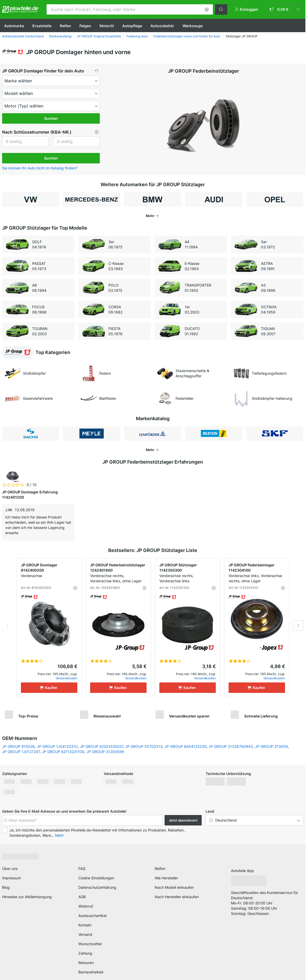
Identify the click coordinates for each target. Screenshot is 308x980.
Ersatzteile (42, 26)
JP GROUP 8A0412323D (185, 746)
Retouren (86, 963)
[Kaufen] (49, 688)
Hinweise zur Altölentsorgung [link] (27, 897)
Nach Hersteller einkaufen (177, 897)
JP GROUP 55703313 (144, 746)
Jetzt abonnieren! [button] (183, 820)
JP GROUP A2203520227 (101, 746)
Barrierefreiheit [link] (91, 972)
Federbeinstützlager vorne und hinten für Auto (187, 36)
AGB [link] (82, 897)
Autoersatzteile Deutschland (23, 36)
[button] (207, 9)
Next (298, 625)
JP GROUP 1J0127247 (21, 752)
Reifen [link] (160, 868)
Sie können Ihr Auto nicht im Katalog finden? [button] (40, 168)
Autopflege (132, 26)
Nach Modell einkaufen (174, 887)
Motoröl (107, 26)
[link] (284, 9)
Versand (85, 934)
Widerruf (86, 906)
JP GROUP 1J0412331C (57, 746)
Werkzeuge (193, 26)
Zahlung (85, 953)
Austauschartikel (92, 916)
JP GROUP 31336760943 (231, 746)
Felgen (85, 26)
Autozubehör (162, 26)
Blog (6, 887)
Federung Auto (137, 36)
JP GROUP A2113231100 (63, 752)
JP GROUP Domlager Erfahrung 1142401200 (30, 495)
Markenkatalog (60, 36)
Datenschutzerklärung (97, 887)
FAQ (82, 868)
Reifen (65, 26)
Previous (8, 625)
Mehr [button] (59, 835)
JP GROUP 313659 (271, 746)
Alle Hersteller (166, 878)
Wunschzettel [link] (90, 944)
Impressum (11, 878)
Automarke (14, 26)
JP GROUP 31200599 (105, 752)
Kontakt (85, 925)
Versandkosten (66, 678)
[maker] (51, 81)
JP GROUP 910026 (18, 746)
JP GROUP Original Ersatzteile (99, 36)
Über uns (10, 868)
